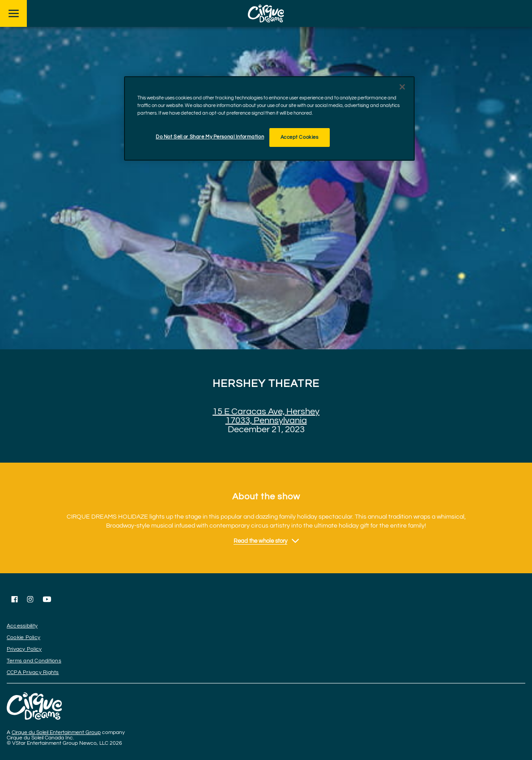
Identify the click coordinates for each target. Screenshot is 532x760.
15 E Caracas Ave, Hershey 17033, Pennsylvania (266, 416)
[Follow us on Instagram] (30, 599)
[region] (269, 118)
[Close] (402, 87)
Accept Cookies (300, 137)
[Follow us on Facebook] (15, 599)
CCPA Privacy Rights (33, 672)
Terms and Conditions (34, 661)
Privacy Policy (24, 649)
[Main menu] (13, 13)
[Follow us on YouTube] (47, 599)
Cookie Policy (23, 638)
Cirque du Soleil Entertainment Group (56, 732)
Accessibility (22, 626)
